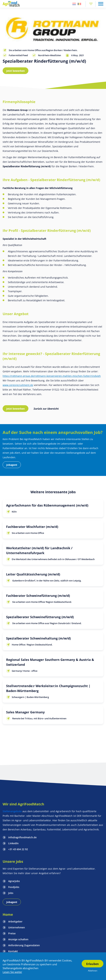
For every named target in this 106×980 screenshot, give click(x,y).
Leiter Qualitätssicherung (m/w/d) (33, 574)
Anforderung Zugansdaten (24, 945)
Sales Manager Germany (25, 712)
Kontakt (13, 951)
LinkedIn (13, 843)
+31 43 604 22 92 (18, 849)
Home (8, 914)
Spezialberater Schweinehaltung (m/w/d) (38, 638)
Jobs (11, 893)
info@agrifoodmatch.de (22, 837)
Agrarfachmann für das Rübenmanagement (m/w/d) (47, 505)
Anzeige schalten (18, 939)
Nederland (74, 4)
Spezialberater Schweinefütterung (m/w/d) (40, 617)
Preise (12, 933)
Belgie (79, 4)
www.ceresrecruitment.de (18, 385)
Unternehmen (17, 927)
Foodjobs (14, 887)
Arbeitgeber (15, 921)
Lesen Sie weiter (12, 972)
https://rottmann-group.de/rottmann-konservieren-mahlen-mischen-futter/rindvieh (52, 376)
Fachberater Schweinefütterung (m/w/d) (38, 596)
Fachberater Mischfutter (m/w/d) (32, 527)
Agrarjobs (14, 881)
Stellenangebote (13, 811)
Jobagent (12, 465)
